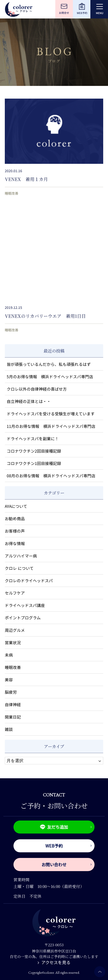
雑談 (9, 729)
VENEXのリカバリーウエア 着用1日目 (45, 316)
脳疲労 (11, 692)
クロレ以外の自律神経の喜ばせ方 (37, 389)
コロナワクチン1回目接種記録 (34, 463)
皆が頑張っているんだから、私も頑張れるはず (49, 364)
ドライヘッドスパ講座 (25, 605)
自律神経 (13, 704)
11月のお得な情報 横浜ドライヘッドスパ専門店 (51, 426)
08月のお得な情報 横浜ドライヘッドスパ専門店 (51, 476)
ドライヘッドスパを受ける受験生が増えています (51, 414)
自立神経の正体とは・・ (29, 401)
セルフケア (15, 593)
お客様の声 (15, 531)
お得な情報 (15, 543)
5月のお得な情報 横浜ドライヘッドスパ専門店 (50, 376)
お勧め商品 (15, 518)
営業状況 (13, 642)
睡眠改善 (12, 193)
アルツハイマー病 (21, 556)
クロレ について (19, 568)
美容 (9, 680)
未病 (9, 655)
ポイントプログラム (23, 618)
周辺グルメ (15, 630)
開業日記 (13, 717)
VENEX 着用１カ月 (26, 179)
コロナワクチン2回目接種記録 (34, 451)
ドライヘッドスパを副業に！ (33, 438)
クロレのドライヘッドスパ (29, 580)
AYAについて (16, 506)
